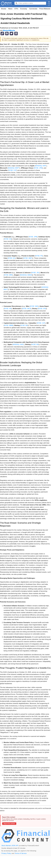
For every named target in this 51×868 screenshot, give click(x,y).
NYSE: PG (39, 256)
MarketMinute (9, 30)
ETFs (16, 9)
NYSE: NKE (34, 306)
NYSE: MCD (26, 309)
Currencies (33, 9)
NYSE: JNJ (35, 273)
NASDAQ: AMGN (26, 275)
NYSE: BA (24, 325)
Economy (24, 9)
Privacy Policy (6, 853)
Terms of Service (21, 853)
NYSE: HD (8, 309)
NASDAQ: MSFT (14, 168)
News (10, 9)
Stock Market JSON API (10, 846)
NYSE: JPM (38, 168)
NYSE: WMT (28, 258)
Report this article (9, 824)
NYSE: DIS (42, 309)
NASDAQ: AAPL (41, 166)
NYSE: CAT (12, 170)
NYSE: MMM (9, 325)
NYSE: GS (8, 239)
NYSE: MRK (8, 275)
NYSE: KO (11, 258)
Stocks (4, 9)
